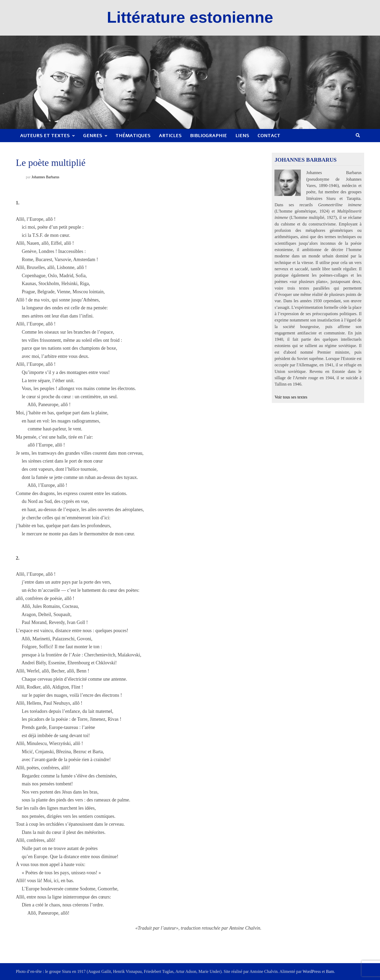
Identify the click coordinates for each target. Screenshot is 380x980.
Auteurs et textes (45, 136)
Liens (242, 136)
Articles (170, 136)
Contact (269, 136)
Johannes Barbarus (45, 177)
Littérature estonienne (190, 17)
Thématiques (133, 136)
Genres (93, 136)
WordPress (312, 971)
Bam (330, 971)
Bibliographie (208, 136)
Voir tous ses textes (291, 397)
